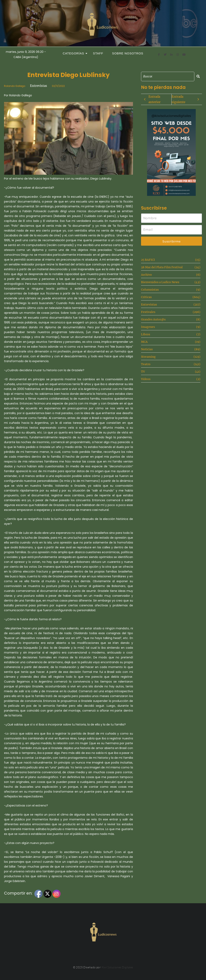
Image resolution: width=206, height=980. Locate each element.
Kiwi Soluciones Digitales (117, 967)
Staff (98, 53)
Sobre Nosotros (128, 53)
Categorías (75, 53)
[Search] (168, 76)
